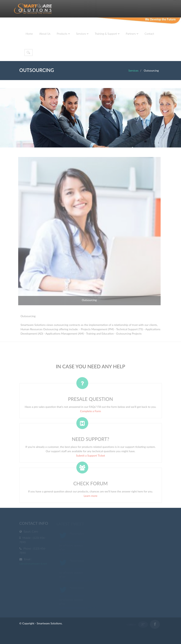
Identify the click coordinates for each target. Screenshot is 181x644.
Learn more (90, 497)
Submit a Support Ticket (90, 456)
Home (29, 34)
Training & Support (107, 34)
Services (82, 34)
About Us (45, 34)
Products (63, 34)
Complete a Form (91, 412)
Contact (149, 34)
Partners (132, 34)
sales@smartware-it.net (33, 564)
